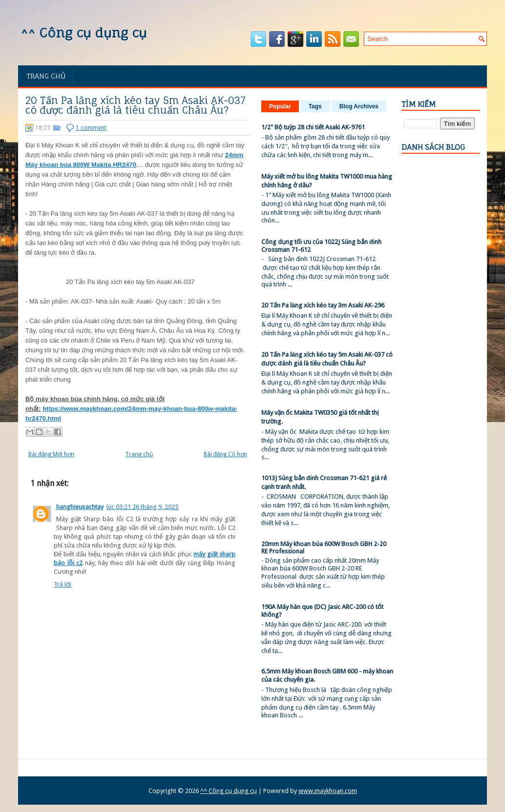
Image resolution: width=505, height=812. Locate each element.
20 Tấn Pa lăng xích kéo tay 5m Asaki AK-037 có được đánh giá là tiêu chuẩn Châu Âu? (136, 105)
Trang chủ (46, 76)
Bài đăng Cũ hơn (225, 454)
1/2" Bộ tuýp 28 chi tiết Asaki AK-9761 (313, 127)
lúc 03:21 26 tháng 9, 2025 (142, 507)
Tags (315, 106)
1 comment (91, 128)
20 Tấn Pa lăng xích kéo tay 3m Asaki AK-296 (323, 305)
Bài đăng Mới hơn (51, 454)
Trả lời (63, 584)
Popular (280, 106)
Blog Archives (359, 106)
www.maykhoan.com (328, 791)
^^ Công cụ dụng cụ (84, 33)
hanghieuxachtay (80, 507)
